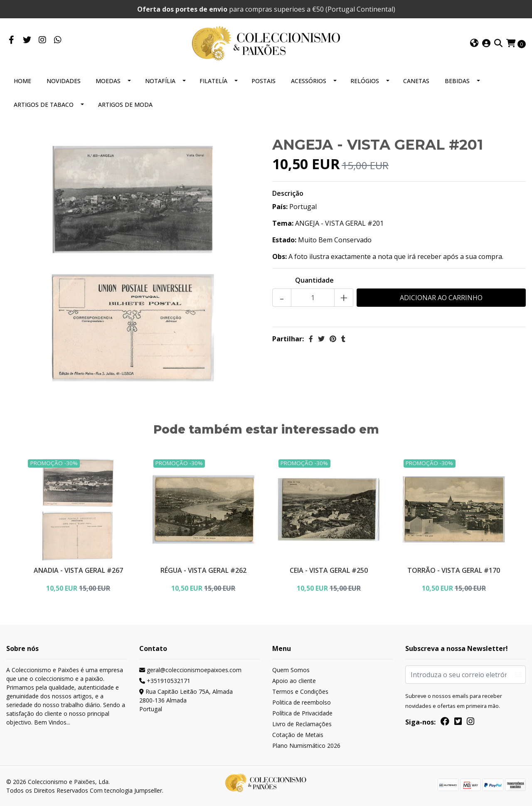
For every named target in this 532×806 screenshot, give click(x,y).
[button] (474, 43)
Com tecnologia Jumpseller (126, 790)
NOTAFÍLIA (160, 79)
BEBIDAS (457, 79)
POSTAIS (264, 79)
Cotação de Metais (298, 734)
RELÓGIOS (365, 79)
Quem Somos (291, 669)
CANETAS (416, 79)
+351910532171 (165, 680)
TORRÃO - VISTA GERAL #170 (454, 568)
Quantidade (314, 279)
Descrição (288, 192)
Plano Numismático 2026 (306, 745)
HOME (22, 79)
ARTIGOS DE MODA (125, 103)
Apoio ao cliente (294, 680)
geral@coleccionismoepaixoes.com (190, 669)
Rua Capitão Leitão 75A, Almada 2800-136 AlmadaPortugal (186, 699)
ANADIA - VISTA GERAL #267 (78, 568)
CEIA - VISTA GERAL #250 (329, 568)
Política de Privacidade (302, 712)
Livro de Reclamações (302, 723)
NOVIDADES (64, 79)
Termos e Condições (300, 691)
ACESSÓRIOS (309, 79)
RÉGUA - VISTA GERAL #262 (203, 568)
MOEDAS (108, 79)
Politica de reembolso (302, 701)
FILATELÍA (213, 79)
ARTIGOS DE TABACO (44, 103)
